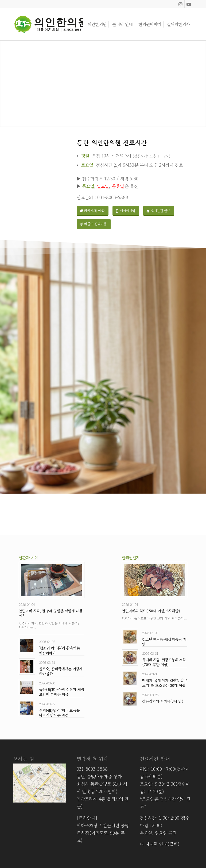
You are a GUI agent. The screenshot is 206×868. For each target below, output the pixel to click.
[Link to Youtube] (189, 4)
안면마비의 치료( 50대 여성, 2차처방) (151, 611)
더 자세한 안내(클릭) (160, 844)
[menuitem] (97, 24)
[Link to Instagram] (180, 4)
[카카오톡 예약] (93, 211)
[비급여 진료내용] (94, 224)
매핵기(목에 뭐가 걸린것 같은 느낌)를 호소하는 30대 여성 (165, 683)
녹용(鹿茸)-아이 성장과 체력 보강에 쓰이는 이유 (62, 692)
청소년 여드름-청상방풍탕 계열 (164, 642)
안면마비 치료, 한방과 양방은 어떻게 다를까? (51, 613)
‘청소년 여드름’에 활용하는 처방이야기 (60, 650)
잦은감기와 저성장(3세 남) (163, 701)
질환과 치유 (28, 558)
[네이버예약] (126, 211)
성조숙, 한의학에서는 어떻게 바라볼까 (61, 671)
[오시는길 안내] (159, 211)
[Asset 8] (48, 24)
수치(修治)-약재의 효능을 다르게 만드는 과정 (59, 713)
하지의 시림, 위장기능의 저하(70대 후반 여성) (164, 662)
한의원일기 (131, 558)
